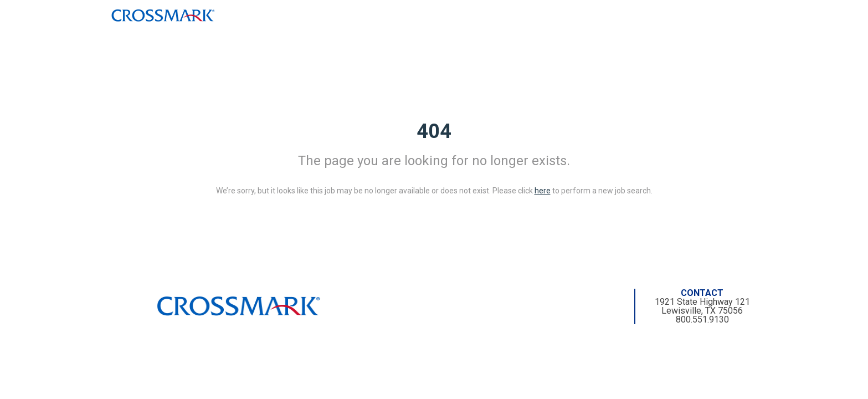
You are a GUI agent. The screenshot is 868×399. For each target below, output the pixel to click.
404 (434, 131)
